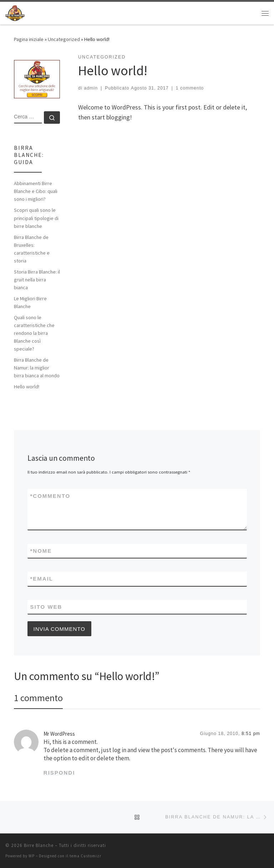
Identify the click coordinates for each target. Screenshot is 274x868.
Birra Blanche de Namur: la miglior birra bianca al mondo (37, 368)
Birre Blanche (39, 845)
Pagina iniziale (29, 39)
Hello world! (27, 387)
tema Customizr (85, 856)
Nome (41, 551)
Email (42, 579)
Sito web (46, 607)
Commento (50, 496)
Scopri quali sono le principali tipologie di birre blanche (36, 218)
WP (32, 856)
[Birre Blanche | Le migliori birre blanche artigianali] (15, 12)
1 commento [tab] (38, 698)
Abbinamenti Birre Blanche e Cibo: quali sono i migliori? (36, 191)
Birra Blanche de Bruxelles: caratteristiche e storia (32, 249)
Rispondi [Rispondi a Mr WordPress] (59, 773)
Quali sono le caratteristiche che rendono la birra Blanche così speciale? (34, 333)
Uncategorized (64, 39)
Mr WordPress (59, 734)
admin (91, 88)
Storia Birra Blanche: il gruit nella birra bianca (37, 280)
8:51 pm (251, 734)
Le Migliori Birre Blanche (30, 302)
